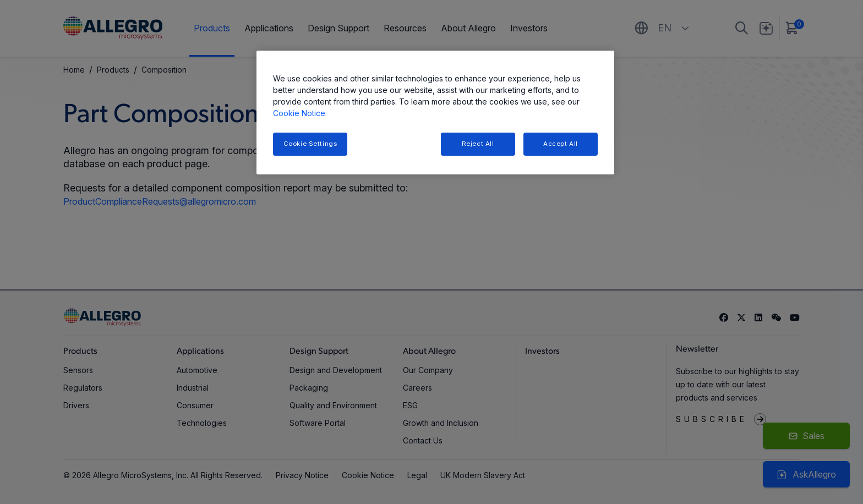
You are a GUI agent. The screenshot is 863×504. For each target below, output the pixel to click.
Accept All (561, 144)
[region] (435, 113)
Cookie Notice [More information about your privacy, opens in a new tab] (299, 113)
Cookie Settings (310, 144)
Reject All (478, 144)
